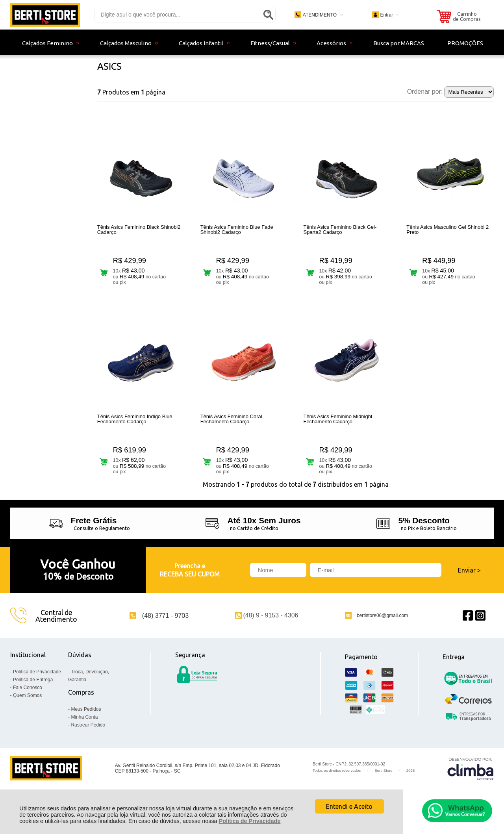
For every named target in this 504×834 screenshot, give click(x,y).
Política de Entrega (33, 694)
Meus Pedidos (86, 723)
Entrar (386, 15)
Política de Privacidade (250, 821)
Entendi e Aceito (349, 806)
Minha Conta (84, 731)
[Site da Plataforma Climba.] (471, 783)
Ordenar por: (425, 92)
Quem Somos (27, 710)
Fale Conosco (28, 702)
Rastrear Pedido (88, 739)
